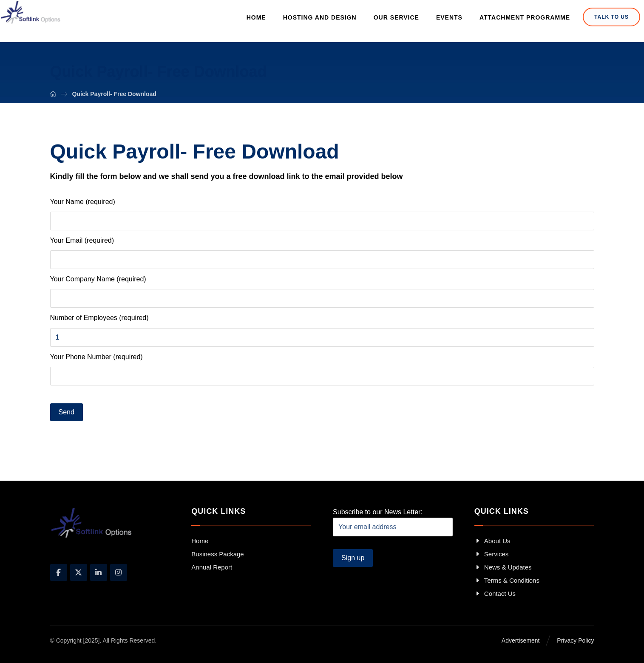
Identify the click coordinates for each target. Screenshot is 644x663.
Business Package (217, 554)
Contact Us (495, 594)
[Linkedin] (99, 572)
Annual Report (212, 567)
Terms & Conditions (507, 580)
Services (492, 554)
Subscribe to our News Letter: (393, 522)
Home (200, 541)
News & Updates (503, 567)
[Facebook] (59, 572)
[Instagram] (119, 572)
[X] (79, 572)
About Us (492, 541)
